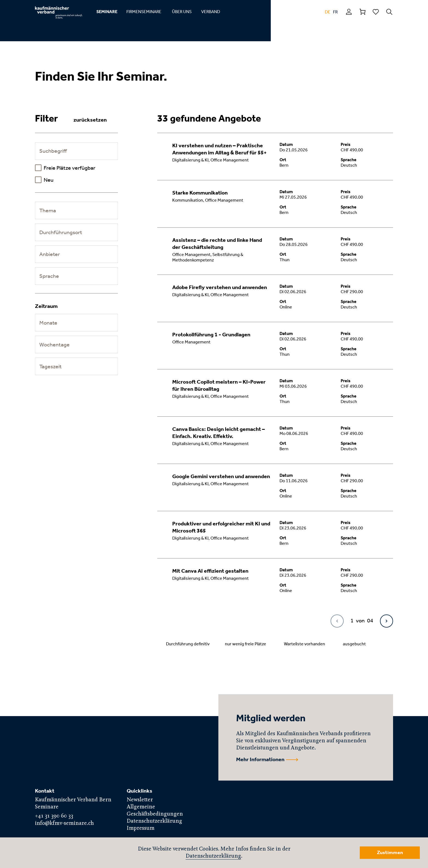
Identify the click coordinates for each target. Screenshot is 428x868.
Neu (49, 180)
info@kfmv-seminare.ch (64, 823)
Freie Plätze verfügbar (69, 168)
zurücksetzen (90, 120)
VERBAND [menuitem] (211, 12)
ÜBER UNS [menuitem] (182, 12)
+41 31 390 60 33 (54, 816)
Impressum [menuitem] (141, 828)
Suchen (389, 12)
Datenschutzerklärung (213, 856)
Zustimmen (390, 853)
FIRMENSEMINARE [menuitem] (144, 12)
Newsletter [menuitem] (140, 800)
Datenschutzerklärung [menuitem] (154, 821)
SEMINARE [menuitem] (107, 12)
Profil (349, 12)
